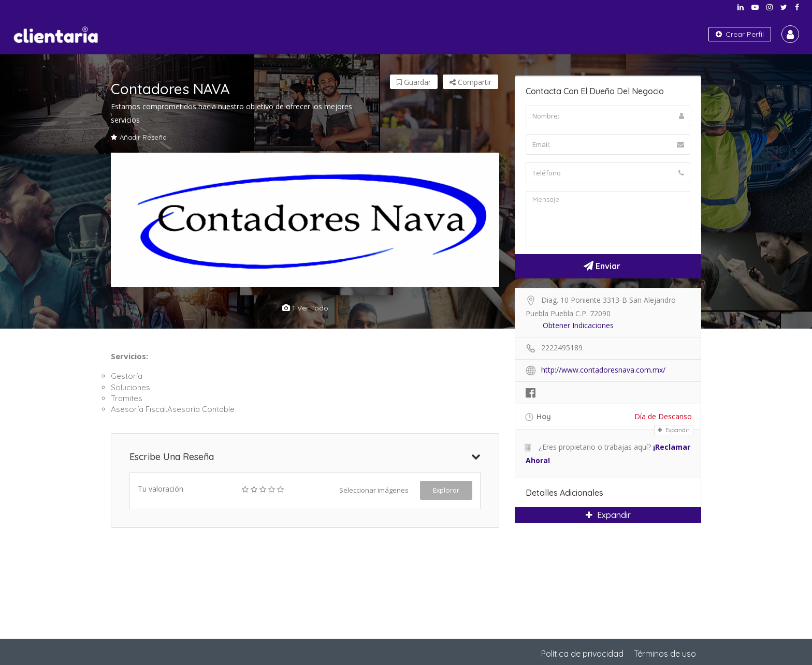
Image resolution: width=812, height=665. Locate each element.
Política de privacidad (582, 654)
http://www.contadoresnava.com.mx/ (603, 370)
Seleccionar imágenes (374, 490)
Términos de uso (665, 654)
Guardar (414, 82)
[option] (305, 220)
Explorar (446, 490)
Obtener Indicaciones (578, 325)
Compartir (470, 82)
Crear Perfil (740, 34)
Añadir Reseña (139, 137)
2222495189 (562, 348)
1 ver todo (305, 308)
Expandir (674, 430)
